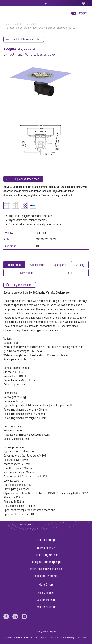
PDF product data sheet (25, 179)
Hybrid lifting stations (46, 555)
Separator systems (46, 576)
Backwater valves (46, 548)
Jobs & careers (46, 593)
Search (18, 3)
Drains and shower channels (46, 569)
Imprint (53, 631)
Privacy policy (42, 631)
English (85, 3)
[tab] (14, 265)
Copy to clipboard (22, 285)
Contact (46, 3)
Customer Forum (46, 600)
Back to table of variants (26, 39)
